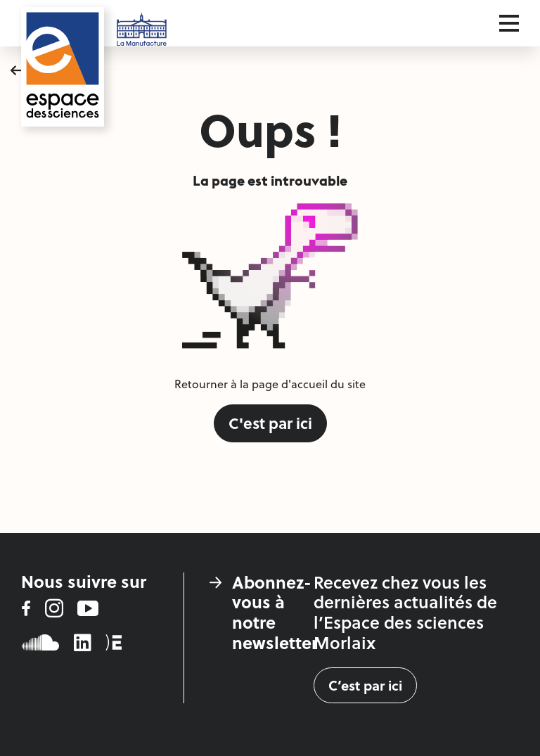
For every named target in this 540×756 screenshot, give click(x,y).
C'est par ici (270, 423)
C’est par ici (365, 685)
